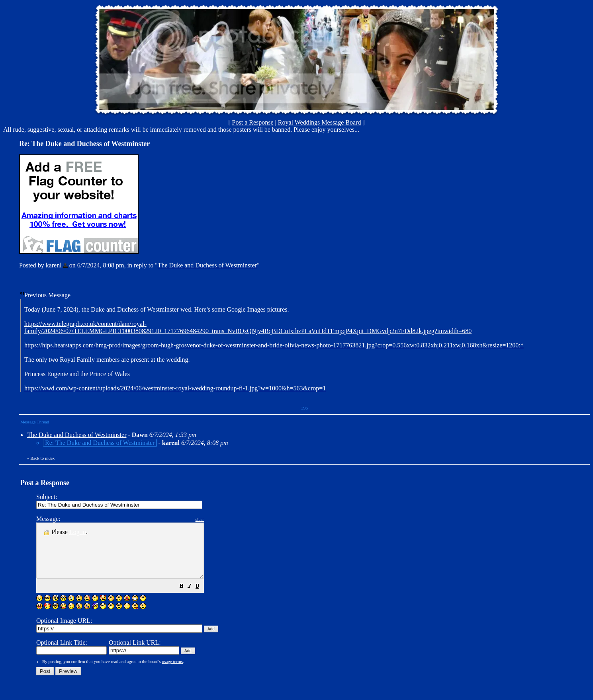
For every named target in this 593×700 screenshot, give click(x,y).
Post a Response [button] (253, 122)
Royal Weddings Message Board (320, 122)
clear (220, 519)
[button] (202, 598)
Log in (78, 532)
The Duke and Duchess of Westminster (207, 265)
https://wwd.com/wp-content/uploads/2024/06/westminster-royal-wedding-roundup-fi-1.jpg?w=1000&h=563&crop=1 (175, 388)
